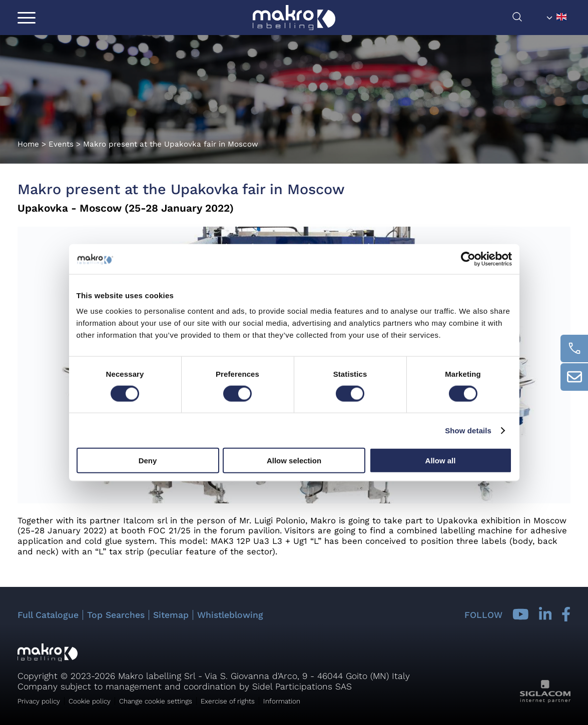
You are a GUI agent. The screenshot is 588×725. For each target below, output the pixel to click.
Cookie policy (90, 701)
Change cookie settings (156, 701)
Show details (468, 430)
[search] (527, 19)
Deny (148, 461)
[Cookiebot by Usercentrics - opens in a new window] (468, 259)
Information (282, 701)
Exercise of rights (228, 701)
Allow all (441, 461)
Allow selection (294, 461)
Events (61, 144)
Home (28, 144)
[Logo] (294, 18)
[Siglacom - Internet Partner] (545, 700)
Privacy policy (39, 701)
